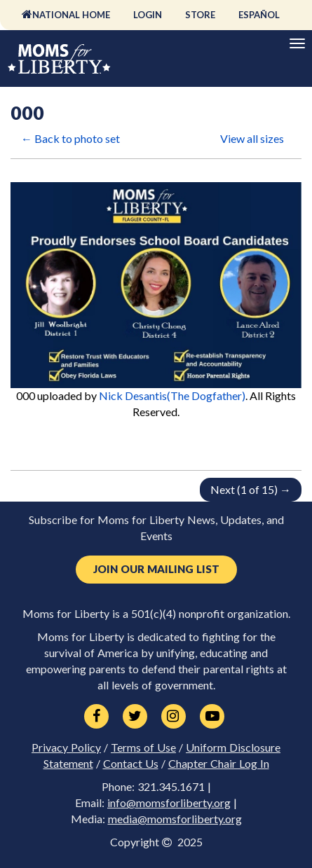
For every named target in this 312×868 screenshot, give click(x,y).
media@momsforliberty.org (175, 819)
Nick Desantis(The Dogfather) (172, 395)
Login (148, 15)
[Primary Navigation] (297, 43)
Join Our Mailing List (156, 569)
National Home (71, 15)
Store (200, 15)
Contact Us (131, 764)
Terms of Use (143, 748)
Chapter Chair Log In (219, 764)
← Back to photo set (70, 138)
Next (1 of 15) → (251, 489)
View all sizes (252, 138)
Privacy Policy (66, 748)
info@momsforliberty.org (169, 803)
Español (259, 15)
